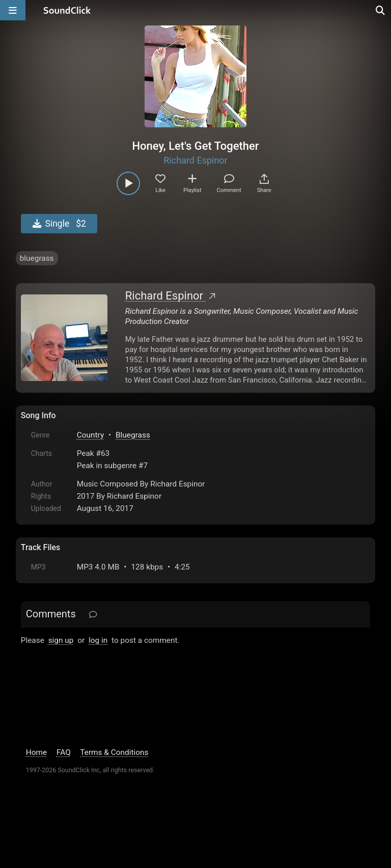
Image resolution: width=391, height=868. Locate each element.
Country (90, 435)
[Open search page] (381, 10)
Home (36, 752)
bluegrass (37, 258)
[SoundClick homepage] (67, 10)
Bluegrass (133, 435)
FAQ (64, 752)
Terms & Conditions (114, 752)
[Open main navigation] (13, 10)
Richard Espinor (195, 160)
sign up (61, 640)
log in (98, 640)
